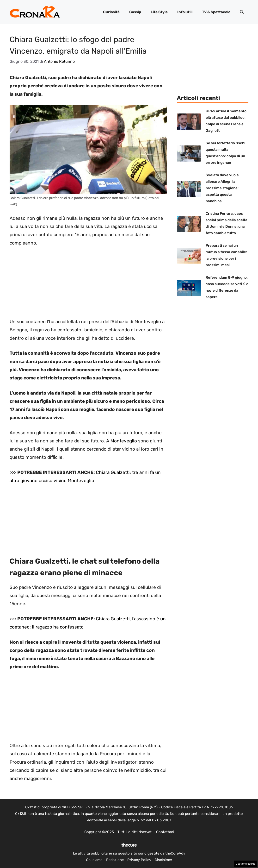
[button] (242, 12)
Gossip (135, 12)
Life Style (159, 12)
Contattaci (165, 832)
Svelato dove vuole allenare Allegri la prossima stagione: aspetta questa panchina (222, 188)
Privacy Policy (139, 860)
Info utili (185, 12)
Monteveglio (124, 441)
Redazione (115, 860)
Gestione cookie (246, 864)
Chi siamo (94, 860)
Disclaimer (163, 860)
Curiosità (111, 12)
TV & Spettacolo (216, 12)
